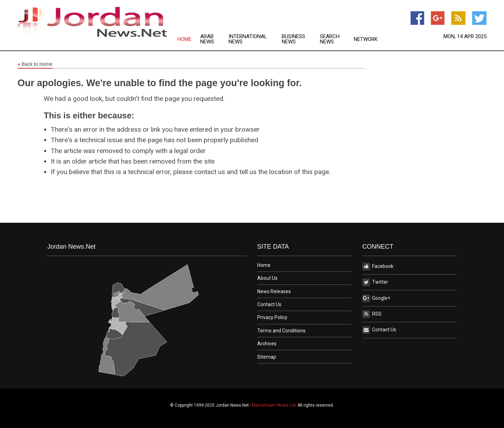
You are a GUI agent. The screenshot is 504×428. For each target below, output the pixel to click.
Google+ (376, 298)
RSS (372, 314)
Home (184, 39)
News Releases (274, 291)
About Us (267, 278)
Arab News (207, 39)
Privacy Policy (272, 317)
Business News (293, 39)
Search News (330, 39)
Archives (267, 344)
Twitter (375, 282)
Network (366, 39)
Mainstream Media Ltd (274, 405)
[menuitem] (189, 39)
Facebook (378, 267)
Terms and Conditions (281, 331)
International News (248, 39)
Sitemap (267, 357)
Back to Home (35, 64)
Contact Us (269, 304)
